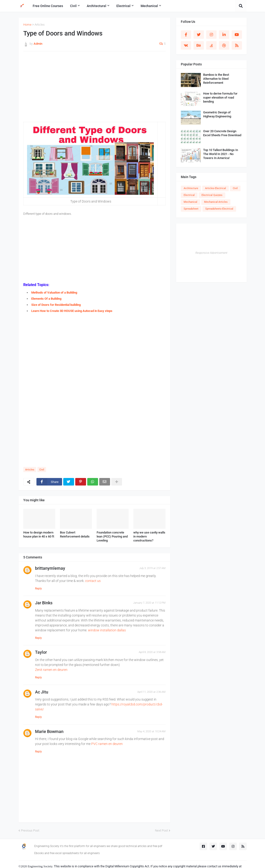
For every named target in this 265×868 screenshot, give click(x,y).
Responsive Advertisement (211, 253)
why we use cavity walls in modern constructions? (149, 536)
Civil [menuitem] (73, 6)
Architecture (191, 188)
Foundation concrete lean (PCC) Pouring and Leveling (112, 536)
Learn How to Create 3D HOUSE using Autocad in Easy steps (72, 311)
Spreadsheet (191, 209)
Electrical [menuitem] (123, 6)
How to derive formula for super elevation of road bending (220, 98)
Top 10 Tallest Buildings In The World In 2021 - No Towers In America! (221, 154)
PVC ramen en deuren (107, 744)
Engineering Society (40, 866)
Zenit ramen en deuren (51, 670)
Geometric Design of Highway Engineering (217, 114)
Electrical (189, 195)
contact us (93, 581)
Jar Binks (44, 603)
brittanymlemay (50, 568)
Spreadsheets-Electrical (219, 209)
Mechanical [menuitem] (149, 6)
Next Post (161, 830)
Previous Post (30, 830)
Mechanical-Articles (216, 202)
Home (27, 25)
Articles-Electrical (216, 188)
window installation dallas (107, 630)
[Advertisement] (94, 89)
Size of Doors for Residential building (56, 305)
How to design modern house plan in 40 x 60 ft (39, 534)
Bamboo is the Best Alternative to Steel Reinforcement (216, 79)
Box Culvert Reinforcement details (75, 534)
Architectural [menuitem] (97, 6)
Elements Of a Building (46, 299)
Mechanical (190, 202)
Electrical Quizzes (212, 195)
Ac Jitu (42, 692)
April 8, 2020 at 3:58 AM (152, 652)
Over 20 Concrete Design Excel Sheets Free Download (222, 133)
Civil (42, 470)
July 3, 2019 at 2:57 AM (152, 568)
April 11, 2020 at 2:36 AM (151, 692)
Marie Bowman (49, 731)
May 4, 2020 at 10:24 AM (151, 731)
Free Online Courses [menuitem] (48, 6)
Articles (40, 25)
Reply (38, 589)
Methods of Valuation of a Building (54, 293)
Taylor (41, 652)
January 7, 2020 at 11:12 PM (149, 603)
